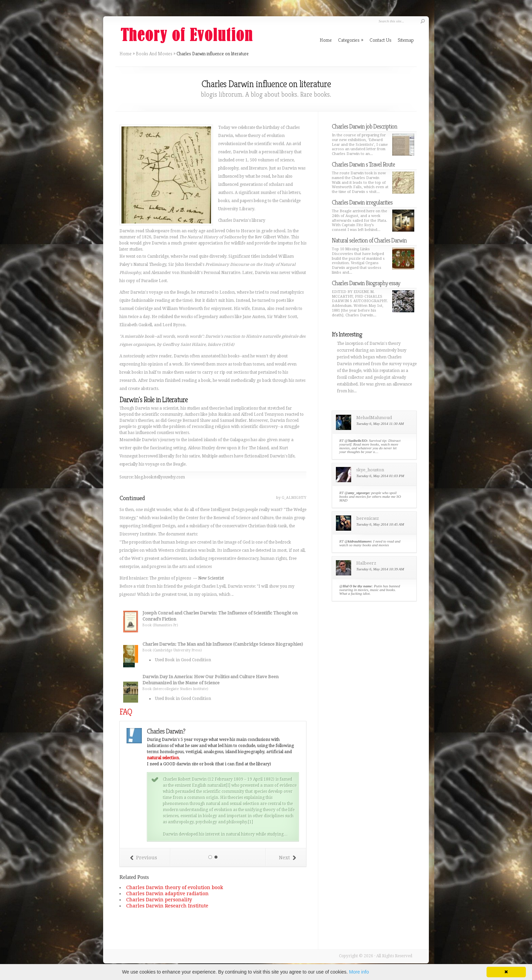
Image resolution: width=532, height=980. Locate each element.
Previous (144, 858)
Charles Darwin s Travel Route (363, 164)
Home (126, 54)
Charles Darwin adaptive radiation (167, 894)
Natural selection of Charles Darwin (369, 240)
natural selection (163, 758)
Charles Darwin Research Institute (167, 906)
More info (359, 972)
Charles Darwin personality (159, 900)
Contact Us (381, 40)
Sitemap (406, 40)
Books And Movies (154, 54)
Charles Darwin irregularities (362, 202)
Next (287, 858)
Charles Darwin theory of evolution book (175, 887)
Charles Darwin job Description (365, 126)
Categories (351, 40)
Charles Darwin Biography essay (366, 283)
